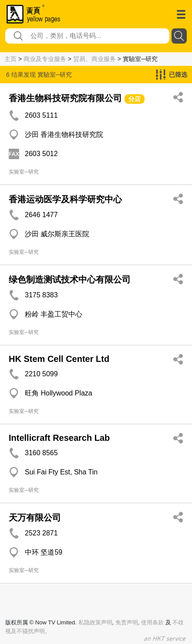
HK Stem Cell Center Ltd (59, 359)
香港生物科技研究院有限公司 (65, 98)
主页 (10, 59)
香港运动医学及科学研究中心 (65, 199)
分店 (135, 99)
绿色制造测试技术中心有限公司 (70, 279)
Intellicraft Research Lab (59, 438)
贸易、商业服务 (94, 59)
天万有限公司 (35, 518)
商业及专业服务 (45, 59)
